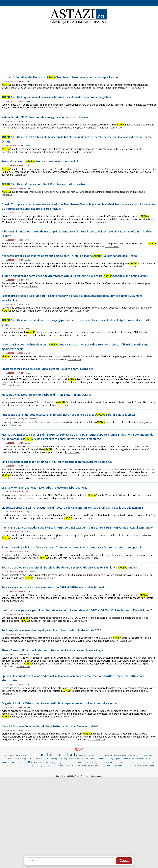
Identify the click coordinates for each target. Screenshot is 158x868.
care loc (48, 763)
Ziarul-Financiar (30, 572)
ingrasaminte (46, 766)
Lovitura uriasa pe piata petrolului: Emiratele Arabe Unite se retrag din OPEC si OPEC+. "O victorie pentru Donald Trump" (77, 610)
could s (152, 763)
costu (39, 763)
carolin (136, 763)
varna (144, 763)
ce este (30, 755)
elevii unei (145, 759)
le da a (37, 759)
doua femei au (123, 763)
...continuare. (137, 88)
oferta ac (129, 766)
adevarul (12, 759)
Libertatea (28, 213)
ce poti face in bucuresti (84, 766)
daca (56, 766)
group (119, 759)
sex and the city (145, 766)
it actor (102, 755)
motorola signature (118, 755)
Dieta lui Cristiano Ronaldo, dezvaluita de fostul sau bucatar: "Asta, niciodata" (50, 726)
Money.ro (27, 591)
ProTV (26, 240)
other (103, 766)
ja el (57, 763)
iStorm (77, 776)
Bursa (26, 466)
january (90, 758)
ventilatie (102, 759)
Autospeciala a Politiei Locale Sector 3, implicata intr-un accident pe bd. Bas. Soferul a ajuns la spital (68, 415)
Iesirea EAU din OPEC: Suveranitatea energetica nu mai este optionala (45, 117)
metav (64, 766)
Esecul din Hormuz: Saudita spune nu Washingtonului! (40, 161)
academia (19, 755)
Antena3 (27, 146)
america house (144, 755)
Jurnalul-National (30, 121)
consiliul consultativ (57, 755)
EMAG (79, 749)
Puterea (27, 373)
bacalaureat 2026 (19, 762)
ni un (133, 755)
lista (81, 763)
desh (21, 759)
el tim (80, 759)
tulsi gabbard (131, 759)
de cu (35, 766)
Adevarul (27, 81)
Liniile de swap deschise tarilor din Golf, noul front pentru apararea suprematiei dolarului (57, 462)
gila (81, 755)
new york (108, 763)
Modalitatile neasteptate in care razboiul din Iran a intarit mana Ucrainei (47, 395)
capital (119, 766)
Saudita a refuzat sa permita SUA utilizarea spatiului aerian (43, 184)
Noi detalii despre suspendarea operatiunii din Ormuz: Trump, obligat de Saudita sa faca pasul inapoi (70, 256)
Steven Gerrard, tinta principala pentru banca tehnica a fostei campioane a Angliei (53, 650)
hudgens (97, 763)
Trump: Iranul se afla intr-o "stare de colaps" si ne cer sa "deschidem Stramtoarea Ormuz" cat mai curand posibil (72, 547)
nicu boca (26, 766)
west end (8, 766)
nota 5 (88, 763)
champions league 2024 (63, 759)
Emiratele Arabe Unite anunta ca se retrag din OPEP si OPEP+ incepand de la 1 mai (53, 587)
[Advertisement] (79, 47)
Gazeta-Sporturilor (31, 654)
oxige (112, 759)
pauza (64, 763)
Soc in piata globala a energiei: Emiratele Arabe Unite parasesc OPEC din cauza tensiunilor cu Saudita (69, 567)
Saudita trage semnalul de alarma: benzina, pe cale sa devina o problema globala (57, 97)
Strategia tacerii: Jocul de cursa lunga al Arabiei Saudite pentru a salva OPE (48, 369)
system (28, 759)
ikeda (17, 766)
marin (111, 766)
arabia (9, 755)
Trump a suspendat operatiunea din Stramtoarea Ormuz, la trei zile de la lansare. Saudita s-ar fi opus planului (75, 276)
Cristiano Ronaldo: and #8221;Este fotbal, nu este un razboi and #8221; (45, 488)
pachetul (73, 763)
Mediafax (27, 101)
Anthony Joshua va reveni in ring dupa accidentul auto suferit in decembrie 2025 (51, 630)
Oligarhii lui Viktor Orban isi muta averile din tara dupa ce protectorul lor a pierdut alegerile (59, 703)
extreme (46, 759)
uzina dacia (90, 755)
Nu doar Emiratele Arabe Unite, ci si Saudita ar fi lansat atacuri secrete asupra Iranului (60, 77)
